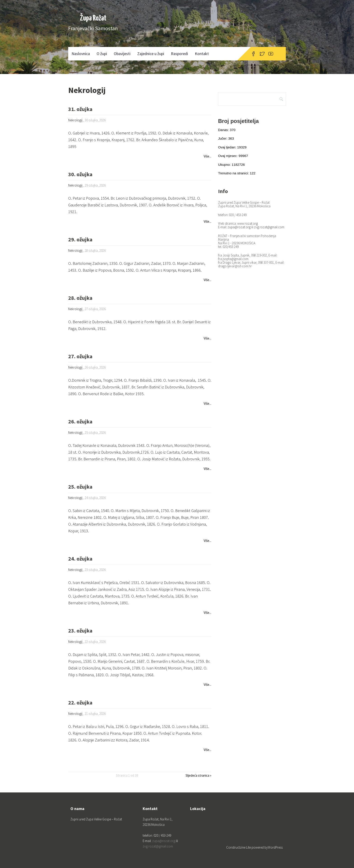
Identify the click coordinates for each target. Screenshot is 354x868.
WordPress (275, 847)
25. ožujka (80, 487)
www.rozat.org (248, 223)
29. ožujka (80, 240)
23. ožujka (80, 631)
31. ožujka (80, 110)
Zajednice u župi (151, 54)
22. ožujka (80, 703)
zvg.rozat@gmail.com (269, 227)
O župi (102, 54)
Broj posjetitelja (238, 121)
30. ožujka (80, 175)
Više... (207, 156)
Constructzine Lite (239, 847)
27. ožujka (80, 357)
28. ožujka (80, 298)
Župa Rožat (93, 18)
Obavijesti (122, 54)
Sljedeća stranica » (198, 775)
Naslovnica (81, 54)
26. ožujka (80, 422)
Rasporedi (179, 54)
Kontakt (202, 54)
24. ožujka (80, 559)
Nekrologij (75, 120)
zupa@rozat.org (239, 227)
